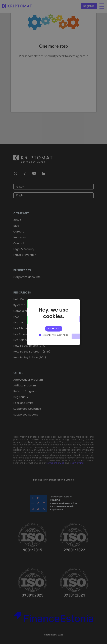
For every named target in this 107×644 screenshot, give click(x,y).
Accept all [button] (54, 328)
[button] (53, 335)
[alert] (53, 322)
